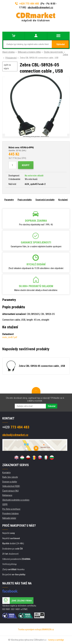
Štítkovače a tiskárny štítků (29, 52)
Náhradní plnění (9, 518)
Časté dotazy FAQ (10, 491)
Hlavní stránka (8, 52)
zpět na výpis (7, 67)
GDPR (5, 504)
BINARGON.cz (48, 629)
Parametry (9, 200)
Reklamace (7, 495)
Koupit (26, 165)
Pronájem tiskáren (10, 514)
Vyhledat (61, 44)
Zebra (65, 55)
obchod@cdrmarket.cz (40, 7)
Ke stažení (63, 200)
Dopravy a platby (10, 482)
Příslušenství (11, 58)
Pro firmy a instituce (11, 509)
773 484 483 (16, 427)
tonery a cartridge (56, 640)
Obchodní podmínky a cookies (16, 500)
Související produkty (45, 200)
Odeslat (52, 406)
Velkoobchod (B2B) (11, 486)
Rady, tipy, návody (10, 477)
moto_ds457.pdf (10, 337)
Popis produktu (25, 200)
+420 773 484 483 (27, 4)
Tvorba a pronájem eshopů (30, 629)
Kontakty (6, 473)
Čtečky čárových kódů (53, 52)
